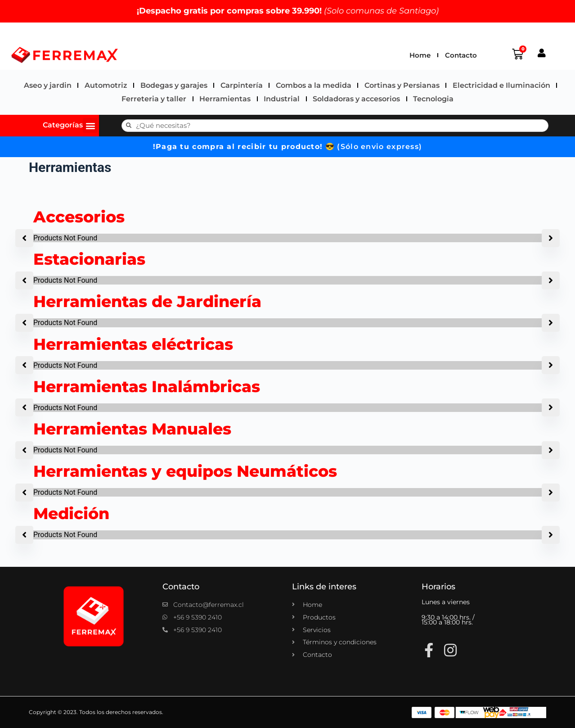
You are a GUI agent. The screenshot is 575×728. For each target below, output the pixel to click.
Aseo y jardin (48, 85)
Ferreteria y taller (154, 99)
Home (420, 55)
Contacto (461, 55)
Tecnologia (433, 99)
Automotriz (106, 85)
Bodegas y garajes (174, 85)
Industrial (282, 99)
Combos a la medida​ (314, 85)
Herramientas (225, 99)
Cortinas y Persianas (402, 85)
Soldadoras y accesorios (356, 99)
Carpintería (242, 85)
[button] (90, 125)
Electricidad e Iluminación (501, 85)
